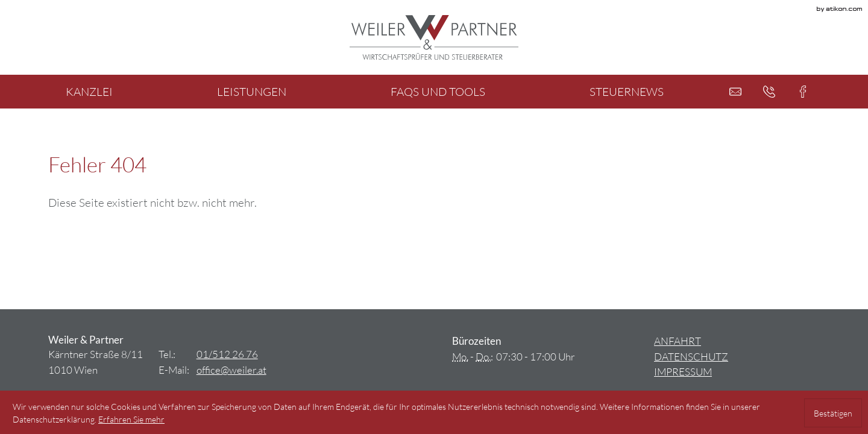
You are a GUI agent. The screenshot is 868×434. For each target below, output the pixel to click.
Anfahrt (678, 341)
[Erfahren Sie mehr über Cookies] (131, 419)
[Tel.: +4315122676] (227, 354)
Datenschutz (691, 357)
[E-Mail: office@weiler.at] (735, 92)
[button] (769, 92)
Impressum (683, 372)
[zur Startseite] (434, 37)
